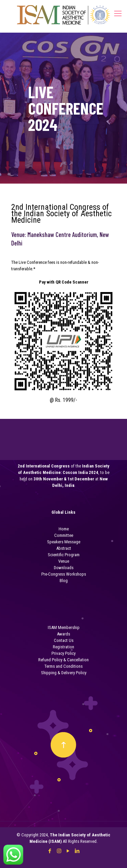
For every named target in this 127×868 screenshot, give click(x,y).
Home (64, 529)
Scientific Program (64, 555)
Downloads (64, 568)
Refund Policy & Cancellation (63, 660)
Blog (64, 581)
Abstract (64, 548)
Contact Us (64, 640)
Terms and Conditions (63, 666)
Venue (64, 561)
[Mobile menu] (118, 14)
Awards (63, 634)
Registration (63, 647)
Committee (64, 535)
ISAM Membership (64, 627)
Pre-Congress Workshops (64, 574)
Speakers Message (64, 542)
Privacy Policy (63, 653)
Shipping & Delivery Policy (64, 673)
